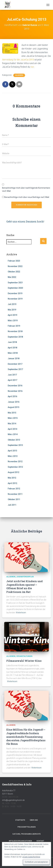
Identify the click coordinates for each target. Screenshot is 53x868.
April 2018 (12, 348)
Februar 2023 (14, 261)
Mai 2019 (12, 310)
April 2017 (12, 380)
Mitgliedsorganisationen (20, 841)
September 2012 (15, 467)
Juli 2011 (12, 505)
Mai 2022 (12, 277)
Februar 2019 (14, 326)
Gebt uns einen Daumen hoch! (25, 221)
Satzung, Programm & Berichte (27, 834)
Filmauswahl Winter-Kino (24, 661)
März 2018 (13, 353)
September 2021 (15, 283)
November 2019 (15, 299)
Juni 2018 (12, 342)
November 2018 (15, 331)
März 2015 (13, 418)
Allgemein (19, 75)
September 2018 (15, 337)
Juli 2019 (12, 304)
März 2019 (13, 321)
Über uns (34, 820)
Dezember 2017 (15, 364)
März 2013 (13, 456)
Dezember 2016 (15, 386)
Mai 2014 (12, 424)
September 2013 (15, 445)
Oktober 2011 (14, 499)
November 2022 (15, 266)
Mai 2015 (12, 413)
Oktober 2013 (14, 440)
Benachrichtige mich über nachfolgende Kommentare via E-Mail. (26, 189)
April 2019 (12, 315)
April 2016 (12, 396)
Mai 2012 (12, 478)
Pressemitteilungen (27, 827)
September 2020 (15, 288)
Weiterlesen (21, 613)
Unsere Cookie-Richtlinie (31, 857)
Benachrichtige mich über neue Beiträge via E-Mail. (27, 197)
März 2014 (13, 434)
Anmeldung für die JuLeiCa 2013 (18, 60)
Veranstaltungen (24, 656)
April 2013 (12, 451)
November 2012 (15, 461)
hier (32, 67)
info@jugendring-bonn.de (13, 800)
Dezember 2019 (15, 293)
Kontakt (40, 841)
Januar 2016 (14, 402)
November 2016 (15, 391)
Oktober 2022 (14, 272)
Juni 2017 (12, 375)
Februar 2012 (14, 489)
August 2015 (13, 407)
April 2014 (12, 429)
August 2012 (13, 472)
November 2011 (15, 494)
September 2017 (15, 369)
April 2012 (12, 483)
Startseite (20, 820)
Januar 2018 (14, 358)
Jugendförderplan (25, 577)
